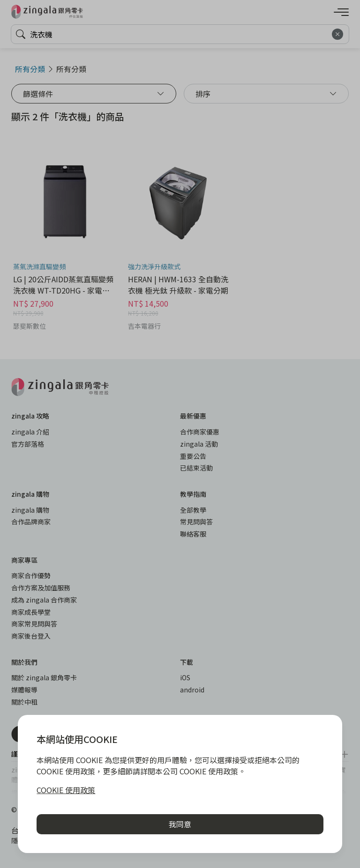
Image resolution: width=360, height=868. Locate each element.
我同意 (180, 824)
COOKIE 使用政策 (66, 790)
